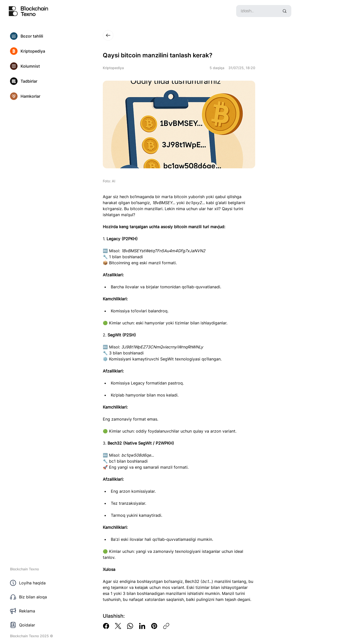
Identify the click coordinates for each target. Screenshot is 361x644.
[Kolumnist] (38, 66)
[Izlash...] (257, 11)
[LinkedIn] (142, 626)
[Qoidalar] (38, 625)
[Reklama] (38, 611)
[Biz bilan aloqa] (38, 597)
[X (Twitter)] (118, 626)
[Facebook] (106, 626)
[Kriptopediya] (38, 51)
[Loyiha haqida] (38, 583)
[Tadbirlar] (38, 81)
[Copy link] (166, 626)
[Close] (108, 35)
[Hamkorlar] (38, 96)
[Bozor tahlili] (38, 36)
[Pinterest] (154, 626)
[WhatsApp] (130, 626)
